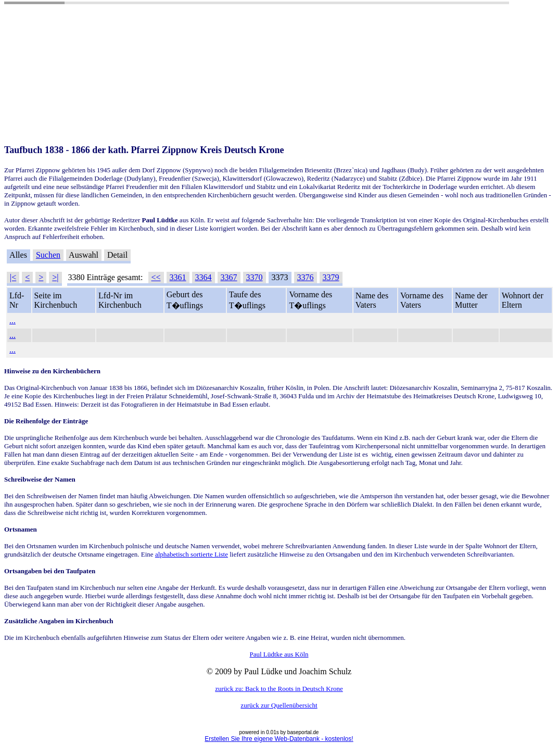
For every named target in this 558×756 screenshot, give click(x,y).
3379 (331, 277)
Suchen (48, 255)
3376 (306, 277)
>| (55, 277)
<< (156, 277)
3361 (178, 277)
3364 (204, 277)
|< (13, 277)
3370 (255, 277)
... (12, 320)
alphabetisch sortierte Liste (192, 554)
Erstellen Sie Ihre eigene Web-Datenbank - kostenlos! (279, 739)
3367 (229, 277)
